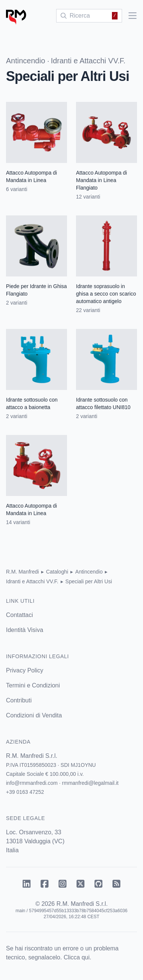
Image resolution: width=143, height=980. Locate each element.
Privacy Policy (25, 670)
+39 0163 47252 (25, 792)
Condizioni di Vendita (34, 715)
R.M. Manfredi (22, 572)
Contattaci (19, 615)
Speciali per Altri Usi (89, 581)
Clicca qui (77, 957)
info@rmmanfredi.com (32, 783)
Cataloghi (57, 572)
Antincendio (26, 61)
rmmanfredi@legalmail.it (90, 783)
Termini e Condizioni (33, 685)
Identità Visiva (25, 630)
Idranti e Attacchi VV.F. (88, 61)
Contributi (19, 700)
